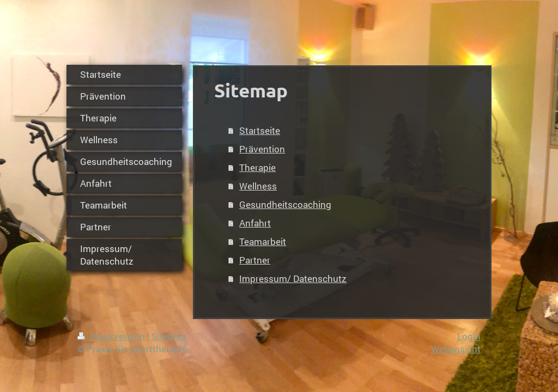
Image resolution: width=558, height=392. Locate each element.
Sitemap (169, 336)
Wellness (258, 186)
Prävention (262, 149)
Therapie (257, 167)
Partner (255, 260)
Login (469, 336)
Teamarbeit (263, 241)
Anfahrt (255, 223)
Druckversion (112, 336)
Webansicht (456, 349)
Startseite (260, 130)
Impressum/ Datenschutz (293, 278)
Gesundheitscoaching (285, 204)
